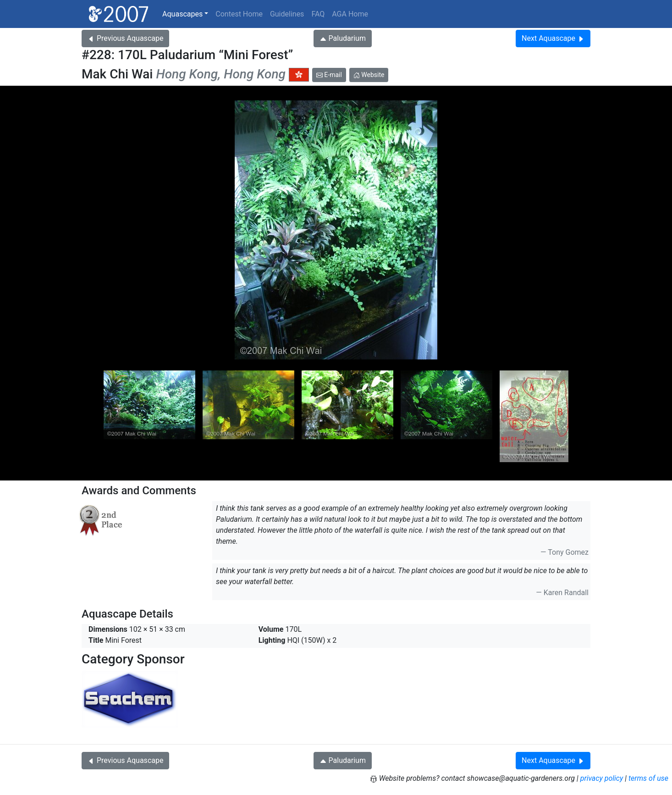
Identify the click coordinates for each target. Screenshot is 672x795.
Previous (125, 38)
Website (369, 75)
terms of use (648, 778)
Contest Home (239, 14)
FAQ (318, 14)
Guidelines (287, 14)
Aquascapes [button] (182, 14)
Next (553, 38)
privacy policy (602, 778)
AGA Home (350, 14)
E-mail (329, 75)
